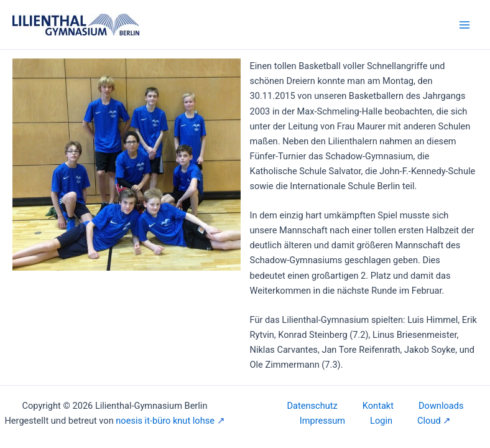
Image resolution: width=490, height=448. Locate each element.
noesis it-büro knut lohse (165, 421)
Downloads (441, 406)
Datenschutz (312, 406)
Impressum (322, 421)
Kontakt (378, 406)
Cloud (429, 421)
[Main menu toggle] (465, 25)
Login (381, 421)
